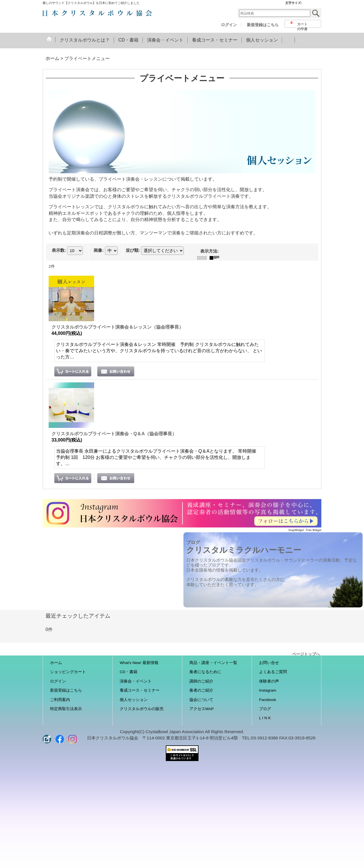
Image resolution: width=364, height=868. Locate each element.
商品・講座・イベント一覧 (213, 663)
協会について (201, 700)
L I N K (265, 718)
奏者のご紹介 (201, 690)
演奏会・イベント (136, 681)
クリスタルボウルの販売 (142, 709)
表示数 (59, 250)
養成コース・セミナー (140, 690)
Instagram (268, 690)
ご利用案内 (60, 700)
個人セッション (134, 700)
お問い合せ (269, 663)
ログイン (229, 25)
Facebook (268, 700)
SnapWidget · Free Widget (305, 530)
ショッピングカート (68, 672)
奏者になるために (205, 672)
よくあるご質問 (273, 672)
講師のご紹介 (201, 681)
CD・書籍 (129, 672)
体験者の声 (269, 681)
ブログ (265, 709)
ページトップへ (306, 654)
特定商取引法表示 (66, 709)
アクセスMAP (201, 709)
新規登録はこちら (263, 25)
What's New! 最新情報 (139, 663)
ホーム (56, 663)
